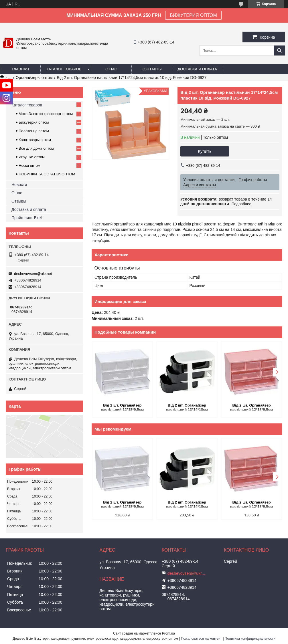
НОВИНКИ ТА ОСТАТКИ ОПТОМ (47, 174)
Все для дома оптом (36, 148)
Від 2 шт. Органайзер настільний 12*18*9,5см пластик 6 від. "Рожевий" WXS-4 (252, 408)
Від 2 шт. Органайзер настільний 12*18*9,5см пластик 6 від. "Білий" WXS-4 (122, 408)
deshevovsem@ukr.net (33, 274)
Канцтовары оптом (35, 140)
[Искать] (279, 50)
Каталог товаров (64, 69)
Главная (20, 69)
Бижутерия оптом (34, 122)
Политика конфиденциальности (250, 639)
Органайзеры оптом (34, 78)
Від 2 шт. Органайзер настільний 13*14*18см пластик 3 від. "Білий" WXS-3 (187, 408)
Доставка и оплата (197, 69)
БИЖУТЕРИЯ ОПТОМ (193, 15)
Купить (205, 151)
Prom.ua (168, 633)
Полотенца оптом (34, 131)
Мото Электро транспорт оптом (46, 114)
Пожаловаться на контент (201, 639)
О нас (111, 69)
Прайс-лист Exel (27, 218)
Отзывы (19, 201)
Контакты (151, 69)
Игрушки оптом (32, 157)
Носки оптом (29, 166)
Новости (19, 185)
